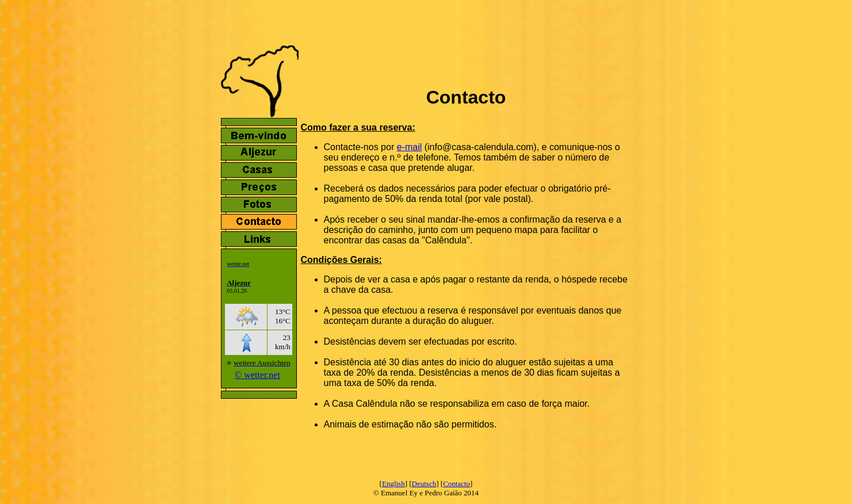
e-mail (410, 147)
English (393, 484)
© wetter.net (257, 375)
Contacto (456, 484)
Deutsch (424, 484)
